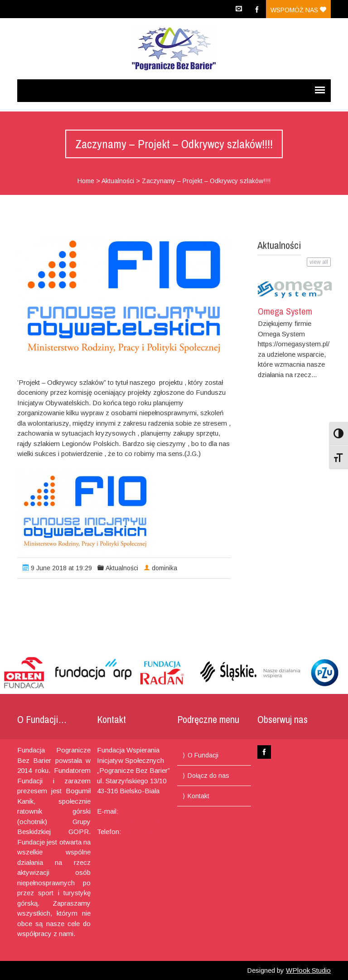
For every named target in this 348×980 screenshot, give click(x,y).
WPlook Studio (308, 970)
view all (319, 262)
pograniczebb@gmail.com (136, 822)
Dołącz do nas (208, 776)
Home (86, 181)
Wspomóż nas (298, 10)
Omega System (285, 311)
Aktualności (118, 181)
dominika (164, 568)
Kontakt (198, 796)
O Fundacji (203, 755)
